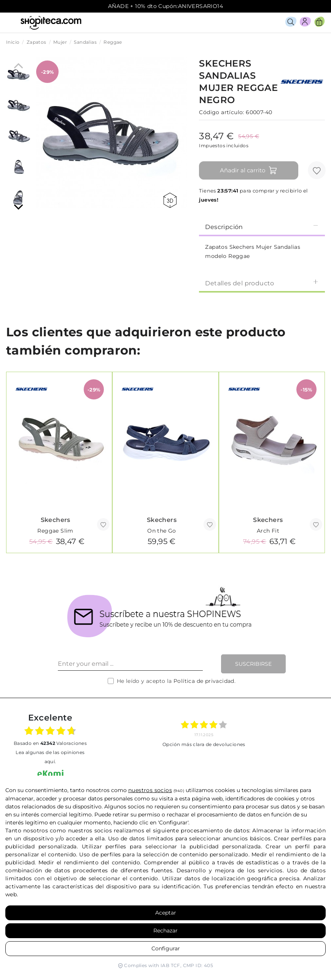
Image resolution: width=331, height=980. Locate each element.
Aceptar (166, 913)
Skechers (56, 520)
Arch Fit (268, 531)
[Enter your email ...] (130, 664)
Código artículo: (221, 112)
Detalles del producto (262, 283)
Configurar (166, 948)
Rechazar (165, 931)
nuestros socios (150, 790)
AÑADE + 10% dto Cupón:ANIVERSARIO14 (165, 6)
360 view (170, 200)
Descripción (262, 227)
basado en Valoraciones (50, 743)
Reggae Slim (55, 531)
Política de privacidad (204, 681)
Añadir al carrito (249, 170)
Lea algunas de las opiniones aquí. (50, 757)
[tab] (262, 226)
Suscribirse (253, 664)
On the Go (162, 531)
